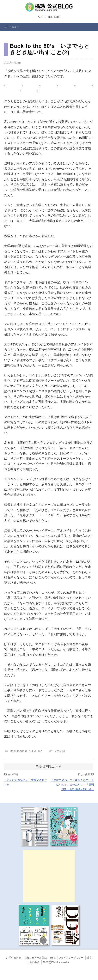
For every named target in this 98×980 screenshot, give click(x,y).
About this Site (49, 17)
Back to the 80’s (20, 751)
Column (37, 751)
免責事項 (34, 962)
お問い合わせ (14, 958)
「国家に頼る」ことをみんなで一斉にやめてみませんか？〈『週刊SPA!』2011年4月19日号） (72, 785)
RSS (53, 958)
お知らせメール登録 (36, 958)
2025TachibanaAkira (56, 962)
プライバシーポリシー (71, 958)
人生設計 (60, 751)
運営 (89, 958)
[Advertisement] (49, 876)
